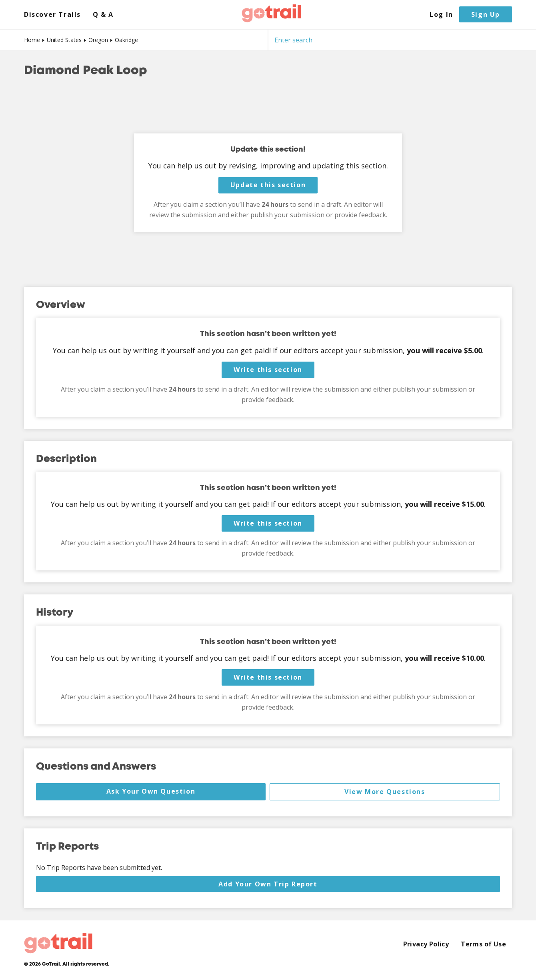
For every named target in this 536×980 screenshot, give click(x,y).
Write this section (268, 370)
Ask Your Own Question (151, 791)
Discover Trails (52, 15)
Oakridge (126, 40)
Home (32, 40)
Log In (441, 15)
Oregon (98, 40)
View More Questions (385, 792)
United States (64, 40)
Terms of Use (483, 944)
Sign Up (486, 14)
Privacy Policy (426, 944)
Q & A (103, 15)
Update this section (268, 185)
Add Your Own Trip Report (268, 884)
